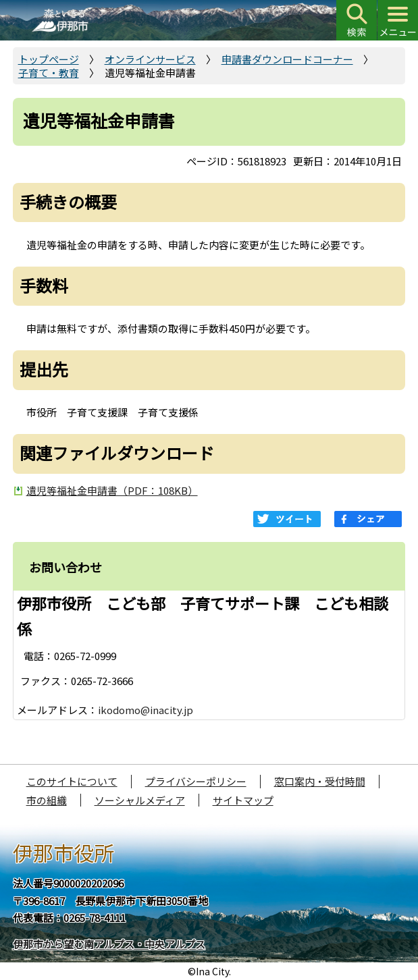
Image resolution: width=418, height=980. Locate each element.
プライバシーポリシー (196, 781)
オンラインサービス (150, 59)
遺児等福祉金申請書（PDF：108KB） (112, 490)
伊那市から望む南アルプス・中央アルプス (109, 944)
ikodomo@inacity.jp (146, 710)
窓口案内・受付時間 (320, 781)
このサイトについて (72, 781)
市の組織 (47, 800)
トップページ (49, 59)
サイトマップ (243, 800)
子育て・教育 (49, 73)
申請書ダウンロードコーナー (287, 59)
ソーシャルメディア (140, 800)
